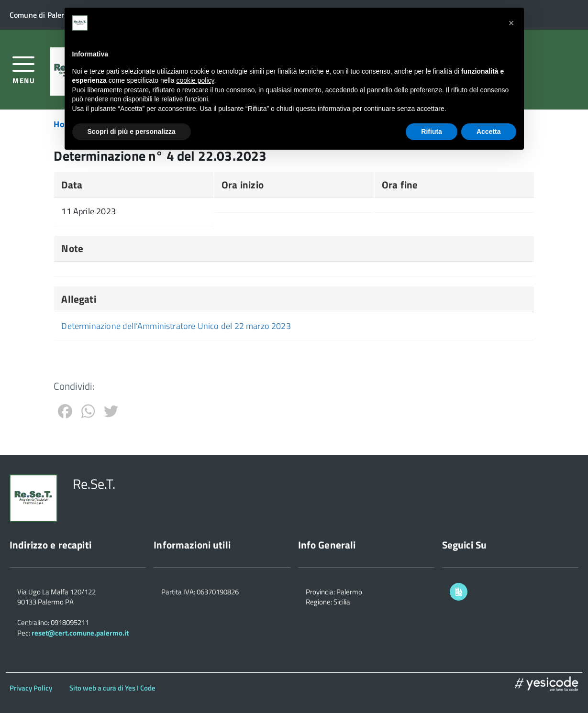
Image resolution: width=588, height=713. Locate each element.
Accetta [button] (489, 132)
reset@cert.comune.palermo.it (80, 633)
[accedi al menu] (24, 69)
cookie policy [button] (195, 80)
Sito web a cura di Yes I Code (112, 688)
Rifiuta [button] (432, 132)
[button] (511, 23)
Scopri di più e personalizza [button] (132, 132)
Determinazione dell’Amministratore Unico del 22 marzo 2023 (176, 326)
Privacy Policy (31, 688)
